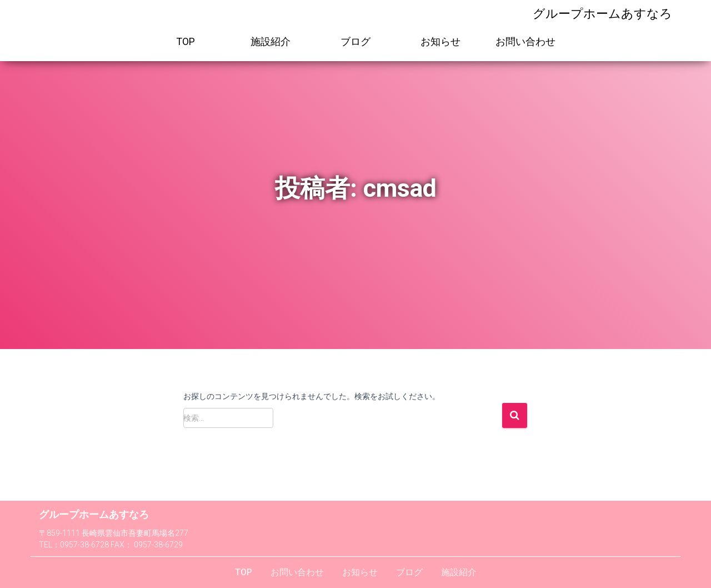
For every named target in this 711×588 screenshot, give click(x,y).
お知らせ (440, 41)
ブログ (355, 41)
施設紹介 (271, 41)
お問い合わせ (525, 41)
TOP (186, 41)
